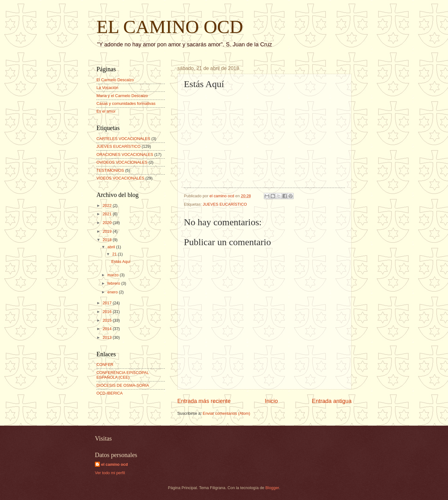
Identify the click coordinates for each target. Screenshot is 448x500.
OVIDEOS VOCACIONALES (122, 162)
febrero (114, 283)
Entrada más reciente (204, 401)
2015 (108, 320)
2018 (108, 240)
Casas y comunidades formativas (126, 103)
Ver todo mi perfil (110, 473)
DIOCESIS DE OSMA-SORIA (123, 385)
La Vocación (107, 88)
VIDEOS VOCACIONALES (120, 178)
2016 (108, 312)
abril (112, 247)
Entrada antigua (332, 401)
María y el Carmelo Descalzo (122, 96)
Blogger (272, 488)
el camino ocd (114, 464)
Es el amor (106, 111)
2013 (108, 337)
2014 (108, 329)
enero (113, 292)
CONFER (105, 364)
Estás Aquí (121, 262)
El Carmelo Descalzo (115, 80)
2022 (108, 206)
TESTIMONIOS (110, 170)
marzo (113, 275)
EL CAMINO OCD (170, 27)
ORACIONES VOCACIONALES (125, 154)
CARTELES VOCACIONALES (123, 139)
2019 (108, 231)
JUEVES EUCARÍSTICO (225, 204)
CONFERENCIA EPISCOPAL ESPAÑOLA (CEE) (123, 375)
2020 (108, 223)
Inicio (271, 401)
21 (115, 254)
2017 (108, 303)
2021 (108, 214)
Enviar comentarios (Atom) (226, 413)
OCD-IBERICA (110, 393)
